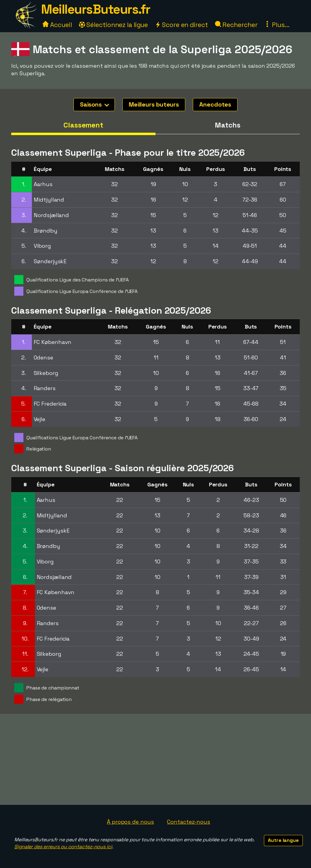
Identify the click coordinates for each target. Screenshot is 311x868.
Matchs (227, 125)
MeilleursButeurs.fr (96, 9)
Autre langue (283, 840)
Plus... (277, 25)
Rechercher (236, 25)
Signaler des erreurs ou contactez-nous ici (63, 847)
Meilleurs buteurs (154, 104)
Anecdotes (215, 104)
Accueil (57, 25)
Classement (83, 125)
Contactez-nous (189, 822)
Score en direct (181, 25)
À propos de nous (130, 822)
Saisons (94, 104)
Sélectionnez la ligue (114, 25)
